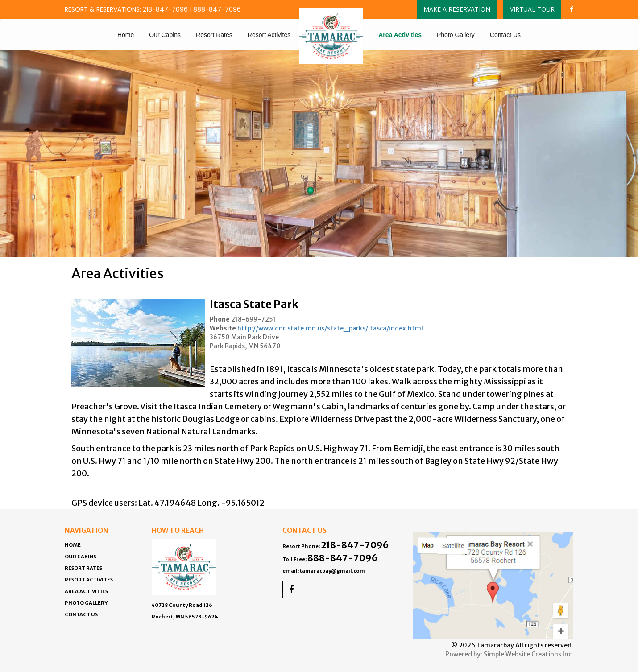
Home (126, 35)
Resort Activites (269, 35)
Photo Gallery (456, 35)
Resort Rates (214, 35)
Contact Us (505, 35)
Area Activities (400, 35)
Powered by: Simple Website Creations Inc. (509, 654)
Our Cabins (165, 35)
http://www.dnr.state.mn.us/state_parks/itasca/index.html (330, 328)
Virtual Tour (532, 9)
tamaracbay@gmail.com (332, 571)
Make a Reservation (457, 9)
